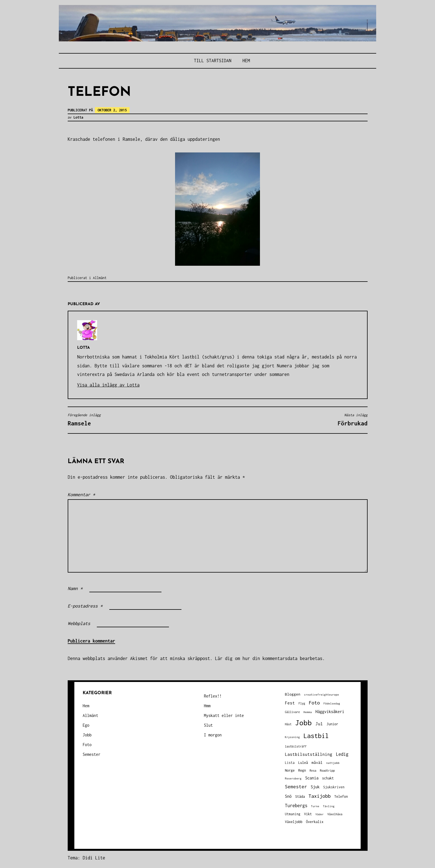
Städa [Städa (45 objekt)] (300, 796)
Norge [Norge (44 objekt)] (290, 770)
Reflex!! (213, 696)
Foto (87, 745)
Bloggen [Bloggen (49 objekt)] (293, 694)
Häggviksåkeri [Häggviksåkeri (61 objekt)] (330, 712)
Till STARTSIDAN (213, 61)
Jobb (87, 735)
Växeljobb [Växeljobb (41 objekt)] (294, 822)
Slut (208, 725)
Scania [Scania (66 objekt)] (312, 778)
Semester (92, 754)
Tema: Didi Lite (86, 858)
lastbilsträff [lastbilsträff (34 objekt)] (296, 746)
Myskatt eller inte (224, 715)
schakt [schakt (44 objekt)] (328, 778)
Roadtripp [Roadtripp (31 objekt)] (327, 771)
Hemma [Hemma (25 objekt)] (308, 712)
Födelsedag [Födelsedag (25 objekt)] (332, 703)
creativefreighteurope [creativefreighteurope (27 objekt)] (322, 694)
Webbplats (79, 623)
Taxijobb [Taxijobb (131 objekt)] (320, 796)
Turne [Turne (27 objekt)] (315, 806)
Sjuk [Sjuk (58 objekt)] (315, 787)
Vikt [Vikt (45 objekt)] (308, 814)
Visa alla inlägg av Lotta (108, 385)
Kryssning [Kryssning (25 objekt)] (292, 737)
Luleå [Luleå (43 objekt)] (303, 763)
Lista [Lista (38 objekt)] (290, 763)
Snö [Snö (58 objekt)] (288, 796)
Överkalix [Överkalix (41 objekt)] (315, 822)
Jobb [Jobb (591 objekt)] (304, 723)
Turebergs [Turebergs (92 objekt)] (296, 805)
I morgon (213, 735)
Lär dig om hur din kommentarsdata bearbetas (269, 658)
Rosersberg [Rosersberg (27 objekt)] (293, 778)
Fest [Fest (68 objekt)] (290, 703)
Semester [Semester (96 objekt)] (296, 787)
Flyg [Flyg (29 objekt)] (302, 703)
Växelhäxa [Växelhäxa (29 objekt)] (335, 814)
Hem (246, 61)
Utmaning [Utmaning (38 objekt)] (293, 814)
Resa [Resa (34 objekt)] (313, 770)
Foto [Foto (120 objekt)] (314, 703)
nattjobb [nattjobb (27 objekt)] (333, 763)
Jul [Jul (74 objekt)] (319, 724)
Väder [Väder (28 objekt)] (320, 814)
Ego (86, 725)
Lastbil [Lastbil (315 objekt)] (316, 736)
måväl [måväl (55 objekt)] (317, 762)
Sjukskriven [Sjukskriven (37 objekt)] (334, 787)
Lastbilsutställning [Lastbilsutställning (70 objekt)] (309, 754)
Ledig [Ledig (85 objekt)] (342, 754)
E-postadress (85, 606)
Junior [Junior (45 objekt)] (332, 724)
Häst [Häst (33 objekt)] (288, 724)
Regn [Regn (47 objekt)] (302, 770)
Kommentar (81, 495)
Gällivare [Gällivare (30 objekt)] (292, 712)
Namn (75, 588)
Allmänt (100, 278)
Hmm (207, 706)
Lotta (78, 117)
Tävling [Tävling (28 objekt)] (329, 806)
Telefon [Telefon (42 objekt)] (341, 796)
